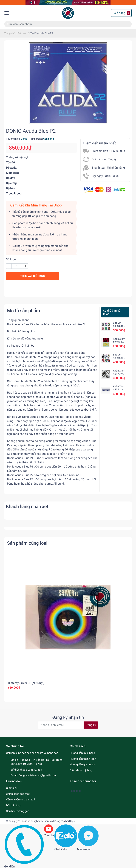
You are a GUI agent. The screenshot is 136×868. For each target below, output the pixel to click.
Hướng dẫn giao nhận (82, 764)
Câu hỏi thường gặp (18, 810)
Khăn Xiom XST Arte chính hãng (119, 373)
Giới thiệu (12, 787)
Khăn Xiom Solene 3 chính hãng (119, 341)
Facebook (76, 790)
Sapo (72, 820)
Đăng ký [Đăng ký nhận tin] (91, 724)
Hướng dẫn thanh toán (83, 758)
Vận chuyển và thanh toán (21, 799)
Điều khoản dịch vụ (81, 770)
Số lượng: (12, 259)
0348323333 (35, 769)
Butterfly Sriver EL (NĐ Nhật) (26, 682)
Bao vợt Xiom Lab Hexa (118, 357)
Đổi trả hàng (13, 805)
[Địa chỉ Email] (68, 724)
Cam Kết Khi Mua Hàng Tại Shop (36, 205)
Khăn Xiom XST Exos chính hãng (119, 389)
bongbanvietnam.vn (42, 820)
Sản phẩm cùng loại (27, 542)
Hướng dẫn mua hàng (82, 752)
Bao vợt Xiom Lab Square (118, 325)
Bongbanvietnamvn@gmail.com (37, 775)
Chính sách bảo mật (18, 793)
